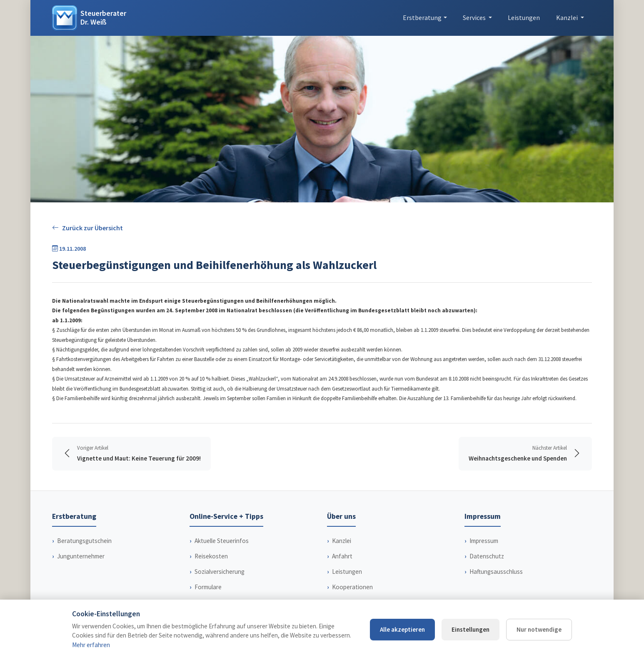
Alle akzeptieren (402, 629)
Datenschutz (487, 556)
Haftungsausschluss (496, 572)
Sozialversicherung (220, 572)
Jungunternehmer (81, 556)
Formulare (208, 587)
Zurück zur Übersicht (87, 228)
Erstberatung (422, 17)
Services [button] (475, 17)
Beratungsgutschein (84, 541)
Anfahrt (342, 556)
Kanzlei (342, 541)
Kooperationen (352, 587)
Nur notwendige (539, 629)
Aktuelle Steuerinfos (222, 541)
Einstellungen (471, 629)
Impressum (484, 541)
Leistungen (524, 17)
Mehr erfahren (91, 645)
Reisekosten (211, 556)
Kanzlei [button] (568, 17)
